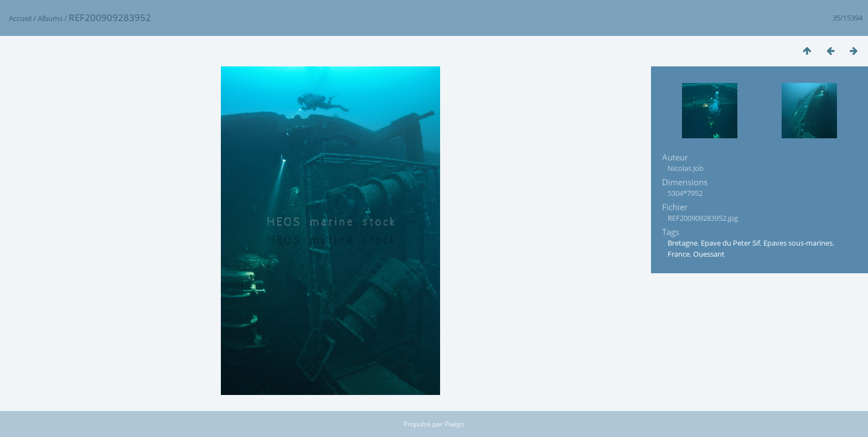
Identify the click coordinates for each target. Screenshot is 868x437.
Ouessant (709, 254)
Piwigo (454, 424)
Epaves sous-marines (798, 243)
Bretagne (683, 243)
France (679, 254)
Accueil (20, 18)
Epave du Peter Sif (730, 243)
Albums (50, 18)
